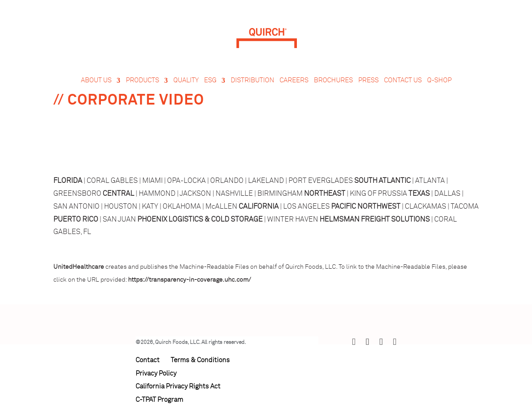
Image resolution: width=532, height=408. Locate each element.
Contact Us (403, 81)
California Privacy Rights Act (178, 386)
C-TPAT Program (159, 400)
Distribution (252, 81)
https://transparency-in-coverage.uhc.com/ (190, 280)
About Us (96, 81)
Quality (186, 81)
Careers (294, 81)
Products (142, 81)
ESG (210, 81)
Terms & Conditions (200, 360)
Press (368, 81)
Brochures (333, 81)
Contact (148, 360)
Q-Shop (439, 81)
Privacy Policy (156, 374)
